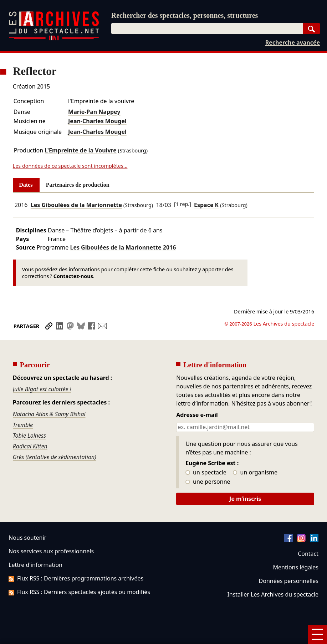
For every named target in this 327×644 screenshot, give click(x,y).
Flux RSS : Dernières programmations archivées (76, 578)
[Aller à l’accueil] (54, 39)
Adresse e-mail (197, 415)
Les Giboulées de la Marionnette (76, 205)
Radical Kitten (30, 446)
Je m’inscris (245, 499)
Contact (308, 554)
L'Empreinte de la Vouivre (81, 150)
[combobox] (207, 29)
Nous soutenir (27, 538)
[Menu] (317, 634)
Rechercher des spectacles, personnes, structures (185, 15)
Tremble (23, 425)
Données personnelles (289, 581)
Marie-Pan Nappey (94, 112)
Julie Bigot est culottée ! (42, 389)
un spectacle (206, 473)
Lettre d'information (35, 565)
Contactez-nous (73, 276)
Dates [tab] (26, 185)
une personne (208, 482)
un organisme (255, 473)
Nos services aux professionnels (51, 551)
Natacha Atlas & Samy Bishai (49, 414)
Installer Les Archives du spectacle (273, 594)
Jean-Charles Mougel (97, 121)
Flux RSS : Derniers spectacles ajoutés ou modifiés (79, 592)
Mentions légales (296, 567)
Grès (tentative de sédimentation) (55, 457)
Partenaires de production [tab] (78, 185)
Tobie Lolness (29, 436)
